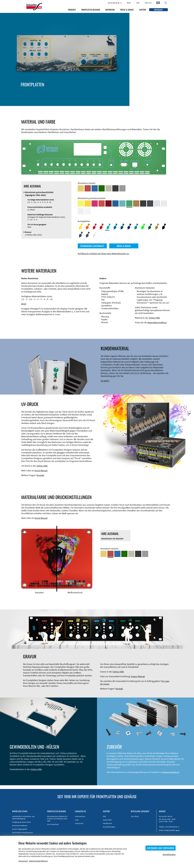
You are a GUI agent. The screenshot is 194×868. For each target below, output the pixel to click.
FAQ (104, 816)
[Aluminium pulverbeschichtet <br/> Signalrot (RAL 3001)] (102, 203)
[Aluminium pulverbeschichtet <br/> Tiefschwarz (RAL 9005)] (143, 203)
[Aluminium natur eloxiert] (122, 188)
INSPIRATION (110, 10)
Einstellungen (169, 854)
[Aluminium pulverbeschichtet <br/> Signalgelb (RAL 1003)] (88, 203)
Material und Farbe (125, 89)
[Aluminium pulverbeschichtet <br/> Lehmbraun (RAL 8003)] (136, 203)
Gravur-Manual (138, 676)
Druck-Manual (41, 471)
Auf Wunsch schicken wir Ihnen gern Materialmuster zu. (103, 254)
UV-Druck (160, 94)
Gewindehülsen (167, 92)
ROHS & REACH (124, 246)
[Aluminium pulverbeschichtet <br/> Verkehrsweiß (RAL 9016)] (88, 211)
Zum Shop (135, 816)
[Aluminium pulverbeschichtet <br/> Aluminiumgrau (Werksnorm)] (157, 203)
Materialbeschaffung (157, 323)
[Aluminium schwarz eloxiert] (115, 188)
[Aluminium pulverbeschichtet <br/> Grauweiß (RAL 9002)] (81, 211)
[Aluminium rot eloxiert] (88, 188)
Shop (129, 3)
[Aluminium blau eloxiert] (95, 188)
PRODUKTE (72, 10)
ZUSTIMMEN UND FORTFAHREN (161, 848)
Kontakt (40, 475)
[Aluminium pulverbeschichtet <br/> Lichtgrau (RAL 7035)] (164, 203)
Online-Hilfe (154, 318)
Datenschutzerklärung (38, 861)
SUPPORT (143, 10)
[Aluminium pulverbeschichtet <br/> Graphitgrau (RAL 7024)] (150, 203)
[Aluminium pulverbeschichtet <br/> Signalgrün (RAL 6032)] (129, 203)
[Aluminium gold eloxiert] (81, 188)
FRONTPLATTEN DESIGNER (91, 10)
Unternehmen (80, 816)
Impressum (79, 823)
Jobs (138, 3)
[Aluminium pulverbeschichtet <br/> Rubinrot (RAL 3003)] (109, 203)
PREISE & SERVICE (127, 10)
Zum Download (53, 824)
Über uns (148, 3)
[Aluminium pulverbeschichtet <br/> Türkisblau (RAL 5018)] (122, 203)
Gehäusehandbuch (171, 772)
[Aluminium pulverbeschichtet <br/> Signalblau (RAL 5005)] (115, 203)
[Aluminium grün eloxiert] (102, 188)
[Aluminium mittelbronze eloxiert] (109, 188)
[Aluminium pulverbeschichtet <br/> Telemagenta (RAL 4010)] (95, 203)
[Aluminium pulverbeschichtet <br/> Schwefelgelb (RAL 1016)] (81, 203)
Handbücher (108, 823)
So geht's (105, 381)
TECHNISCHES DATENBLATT (92, 246)
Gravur (148, 94)
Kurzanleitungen (109, 827)
